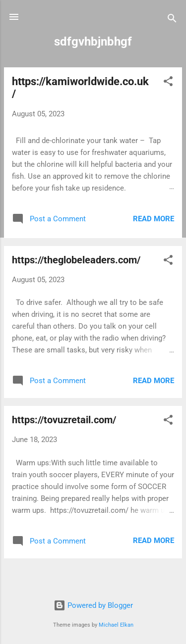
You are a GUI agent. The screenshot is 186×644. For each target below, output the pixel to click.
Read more (154, 219)
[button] (168, 83)
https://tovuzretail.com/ (64, 420)
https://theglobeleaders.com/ (76, 260)
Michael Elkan (116, 625)
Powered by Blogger (93, 605)
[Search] (172, 20)
